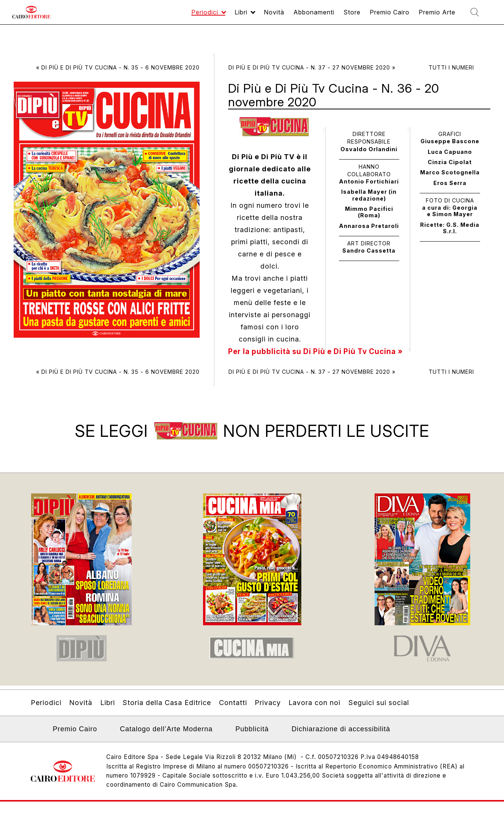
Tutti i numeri (451, 67)
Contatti (233, 709)
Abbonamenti (290, 16)
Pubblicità (252, 735)
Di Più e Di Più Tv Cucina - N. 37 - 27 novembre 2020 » (312, 67)
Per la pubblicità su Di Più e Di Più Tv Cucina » (321, 351)
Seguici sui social (379, 709)
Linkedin (35, 738)
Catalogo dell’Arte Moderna (166, 735)
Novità (246, 16)
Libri (209, 16)
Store (333, 16)
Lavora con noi (314, 709)
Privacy (268, 709)
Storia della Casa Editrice (167, 709)
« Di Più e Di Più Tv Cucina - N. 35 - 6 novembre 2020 (118, 67)
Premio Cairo (375, 16)
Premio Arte (429, 16)
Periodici (169, 16)
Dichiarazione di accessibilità (341, 735)
